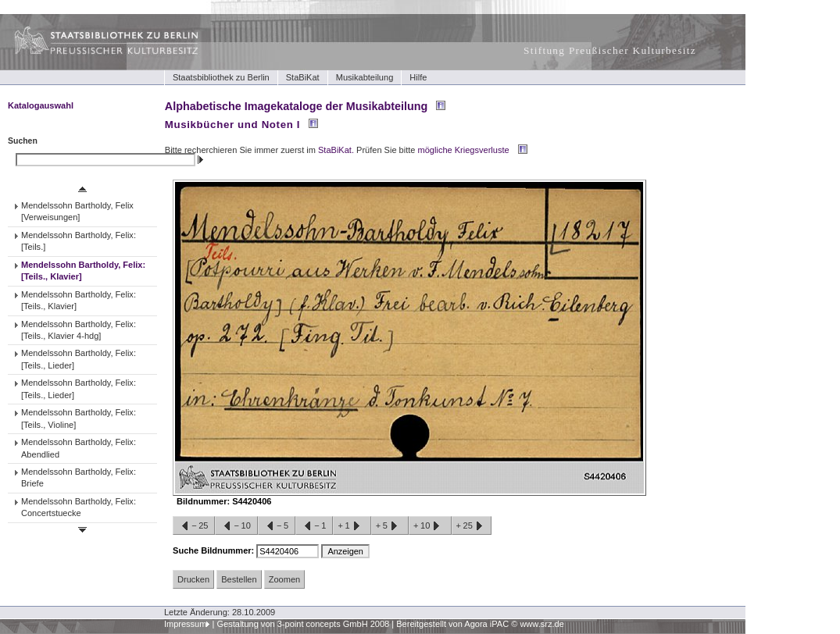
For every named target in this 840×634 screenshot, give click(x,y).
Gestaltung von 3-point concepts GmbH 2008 (303, 624)
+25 (472, 526)
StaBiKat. (336, 150)
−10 (236, 526)
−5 (277, 526)
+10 (430, 526)
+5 (390, 526)
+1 (352, 526)
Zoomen (284, 579)
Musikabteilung (365, 77)
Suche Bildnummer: (214, 550)
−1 (314, 526)
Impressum (186, 624)
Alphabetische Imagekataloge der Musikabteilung (296, 106)
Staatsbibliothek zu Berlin (221, 77)
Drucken (193, 579)
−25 (194, 526)
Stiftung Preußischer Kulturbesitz (610, 50)
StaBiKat (303, 77)
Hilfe (418, 77)
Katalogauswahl (41, 105)
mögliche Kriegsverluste (464, 150)
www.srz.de (542, 624)
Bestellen (239, 579)
